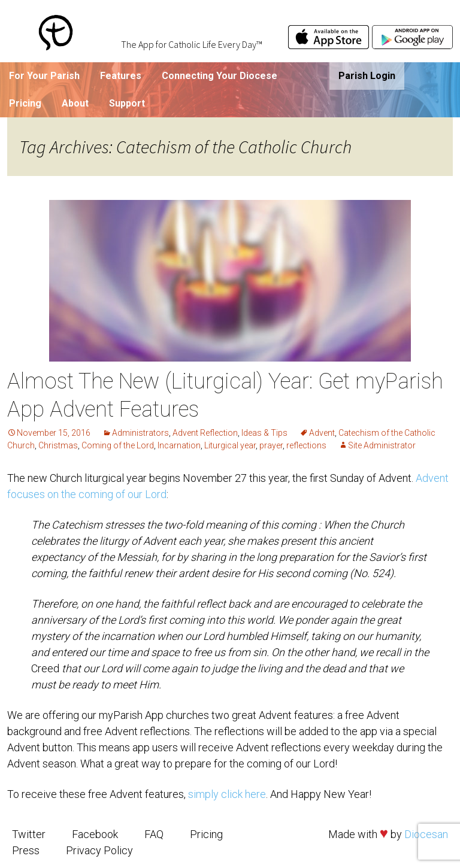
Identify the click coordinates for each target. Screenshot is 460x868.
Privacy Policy (99, 850)
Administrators (140, 433)
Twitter (29, 834)
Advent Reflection (205, 433)
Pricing (25, 103)
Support (127, 103)
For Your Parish (44, 76)
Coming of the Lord (118, 445)
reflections (306, 445)
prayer (271, 445)
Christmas (58, 445)
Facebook (95, 834)
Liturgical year (230, 445)
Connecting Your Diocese (220, 76)
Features (121, 76)
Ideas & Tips (264, 433)
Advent (322, 433)
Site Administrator (382, 445)
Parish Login (367, 76)
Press (26, 850)
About (75, 103)
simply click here (227, 794)
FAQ (154, 834)
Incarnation (179, 445)
